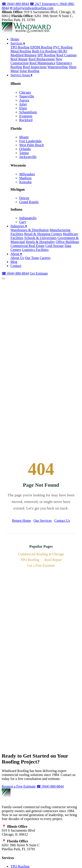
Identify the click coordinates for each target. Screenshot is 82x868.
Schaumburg (28, 112)
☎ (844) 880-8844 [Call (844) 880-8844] (15, 273)
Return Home (22, 521)
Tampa (24, 153)
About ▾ (16, 254)
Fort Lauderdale (31, 141)
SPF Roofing (46, 55)
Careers (45, 258)
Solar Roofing (29, 71)
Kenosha (25, 182)
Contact (16, 266)
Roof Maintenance (43, 63)
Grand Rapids (29, 202)
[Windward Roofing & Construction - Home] (26, 32)
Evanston (26, 116)
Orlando (25, 149)
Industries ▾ (19, 226)
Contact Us (62, 521)
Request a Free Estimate (19, 786)
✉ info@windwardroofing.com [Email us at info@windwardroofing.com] (31, 8)
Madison (25, 178)
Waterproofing (58, 67)
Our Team (32, 258)
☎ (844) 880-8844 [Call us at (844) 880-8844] (15, 4)
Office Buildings (67, 242)
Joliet (23, 104)
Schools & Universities (40, 238)
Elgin (23, 108)
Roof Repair (19, 59)
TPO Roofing (20, 47)
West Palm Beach (31, 145)
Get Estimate (39, 273)
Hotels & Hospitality (40, 242)
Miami (24, 137)
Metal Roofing (21, 51)
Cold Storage (55, 246)
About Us (17, 258)
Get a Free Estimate (41, 565)
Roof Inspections (35, 67)
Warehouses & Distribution (30, 230)
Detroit (24, 198)
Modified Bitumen (24, 55)
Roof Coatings (67, 55)
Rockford (26, 120)
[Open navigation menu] (3, 279)
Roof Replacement (42, 59)
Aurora (24, 100)
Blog (14, 262)
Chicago (25, 92)
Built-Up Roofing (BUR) (50, 51)
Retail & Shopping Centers (43, 234)
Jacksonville (28, 157)
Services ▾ (18, 43)
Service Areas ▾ (21, 75)
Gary (23, 222)
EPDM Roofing (41, 47)
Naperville (27, 96)
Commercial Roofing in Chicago (41, 554)
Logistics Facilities (35, 250)
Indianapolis (28, 218)
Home (15, 39)
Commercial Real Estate (28, 246)
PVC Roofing (63, 47)
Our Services (43, 521)
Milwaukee (27, 174)
